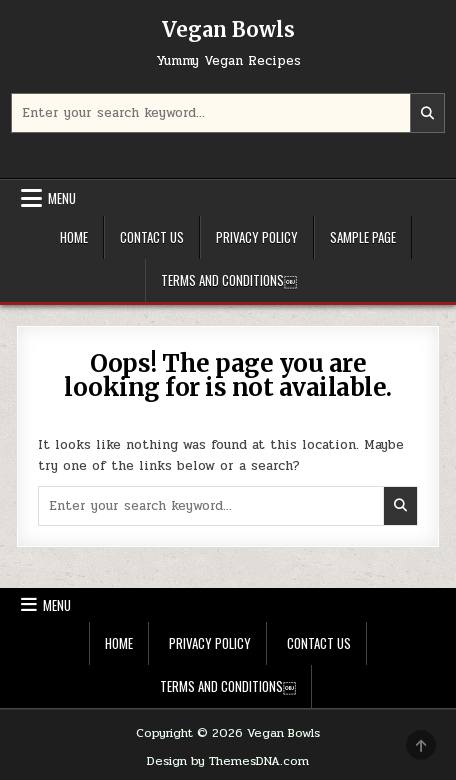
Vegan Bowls (228, 29)
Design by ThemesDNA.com (228, 761)
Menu (62, 198)
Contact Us (152, 237)
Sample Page (363, 237)
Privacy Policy (257, 237)
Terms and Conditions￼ (229, 280)
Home (74, 237)
